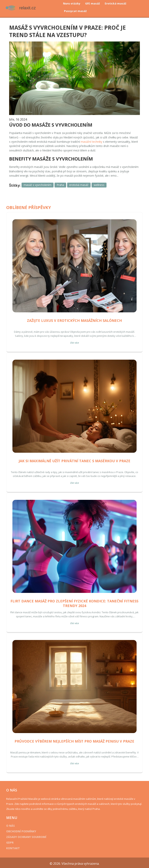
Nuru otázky (72, 3)
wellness (100, 184)
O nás (12, 824)
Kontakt (14, 847)
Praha (62, 184)
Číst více (75, 341)
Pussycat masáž (75, 11)
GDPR (11, 841)
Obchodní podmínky (22, 830)
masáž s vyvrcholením (39, 184)
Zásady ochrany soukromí (27, 836)
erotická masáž (80, 184)
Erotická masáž (116, 3)
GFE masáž (93, 3)
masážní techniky (102, 140)
